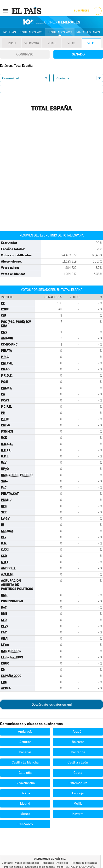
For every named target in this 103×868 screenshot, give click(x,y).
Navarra (78, 814)
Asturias (25, 742)
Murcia (25, 814)
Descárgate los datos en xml (52, 704)
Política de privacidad (84, 863)
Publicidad (48, 863)
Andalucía (25, 731)
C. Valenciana (25, 783)
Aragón (78, 731)
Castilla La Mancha (25, 762)
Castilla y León (78, 762)
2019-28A (32, 43)
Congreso (25, 54)
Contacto (7, 863)
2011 (91, 43)
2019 (12, 43)
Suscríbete (81, 11)
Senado (78, 54)
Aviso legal (63, 863)
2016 (51, 43)
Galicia (25, 793)
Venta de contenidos (27, 863)
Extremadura (78, 783)
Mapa (80, 32)
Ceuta (78, 773)
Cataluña (25, 773)
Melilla (78, 803)
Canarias (25, 752)
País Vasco (25, 824)
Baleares (78, 742)
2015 (71, 43)
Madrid (25, 803)
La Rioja (78, 793)
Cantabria (78, 752)
